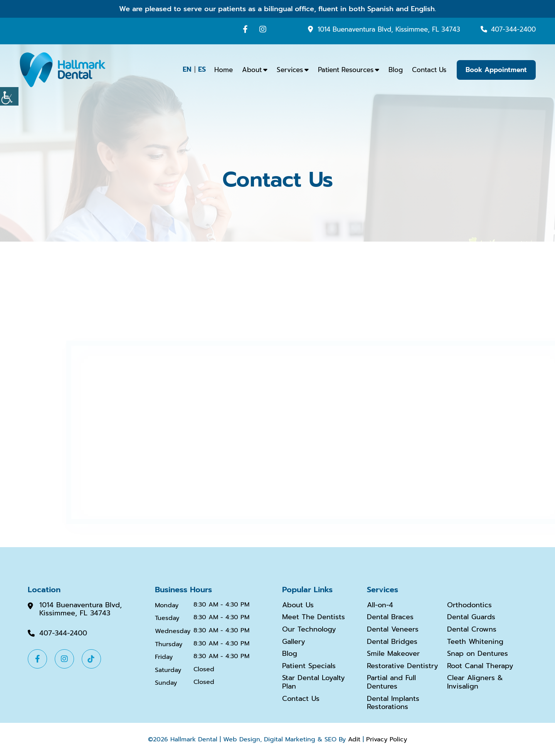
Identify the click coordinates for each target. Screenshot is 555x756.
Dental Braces (390, 617)
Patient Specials (309, 666)
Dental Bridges (392, 642)
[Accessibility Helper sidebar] (9, 96)
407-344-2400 (513, 29)
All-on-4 (380, 605)
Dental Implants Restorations (393, 703)
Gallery (294, 642)
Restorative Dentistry (403, 666)
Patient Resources (346, 70)
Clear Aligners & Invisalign (475, 682)
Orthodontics (469, 605)
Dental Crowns (472, 630)
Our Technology (309, 630)
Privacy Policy (387, 739)
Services (290, 70)
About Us (298, 605)
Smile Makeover (393, 654)
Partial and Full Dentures (391, 682)
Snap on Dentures (478, 654)
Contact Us (429, 70)
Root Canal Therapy (480, 666)
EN (187, 69)
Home (224, 70)
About (252, 70)
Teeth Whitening (475, 642)
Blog (396, 70)
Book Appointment (496, 70)
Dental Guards (471, 617)
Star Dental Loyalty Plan (314, 682)
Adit (354, 739)
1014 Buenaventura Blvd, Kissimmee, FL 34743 (389, 29)
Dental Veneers (393, 630)
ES (202, 69)
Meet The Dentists (314, 617)
